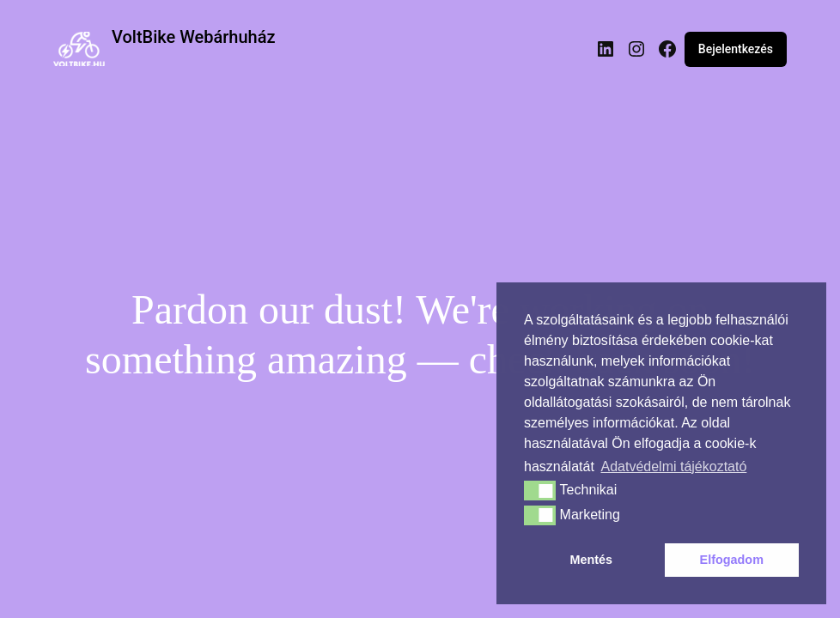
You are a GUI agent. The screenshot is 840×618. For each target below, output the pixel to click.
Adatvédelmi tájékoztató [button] (673, 467)
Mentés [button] (591, 560)
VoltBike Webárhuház (194, 37)
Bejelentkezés (736, 49)
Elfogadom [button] (732, 560)
